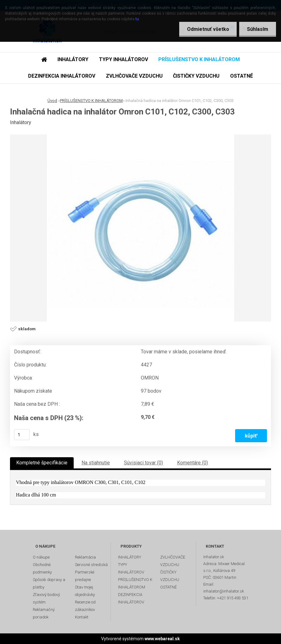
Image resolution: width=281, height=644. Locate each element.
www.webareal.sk (162, 639)
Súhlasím (258, 29)
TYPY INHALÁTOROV (123, 59)
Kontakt (82, 617)
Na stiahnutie (96, 463)
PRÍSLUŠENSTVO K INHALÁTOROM (199, 59)
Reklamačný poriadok (44, 613)
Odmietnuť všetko (208, 29)
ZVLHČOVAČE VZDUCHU (134, 76)
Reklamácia (85, 557)
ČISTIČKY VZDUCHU (196, 76)
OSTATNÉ (242, 76)
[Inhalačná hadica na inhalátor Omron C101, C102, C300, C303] (140, 228)
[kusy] (22, 435)
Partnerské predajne (85, 576)
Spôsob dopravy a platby (49, 583)
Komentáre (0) (192, 463)
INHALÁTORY (73, 59)
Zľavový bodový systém (46, 598)
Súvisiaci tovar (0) (143, 463)
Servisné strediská (91, 565)
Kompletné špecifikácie (42, 463)
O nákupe (41, 557)
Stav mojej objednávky (85, 591)
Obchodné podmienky (42, 568)
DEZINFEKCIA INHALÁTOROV (62, 76)
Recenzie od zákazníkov (85, 606)
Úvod (52, 101)
